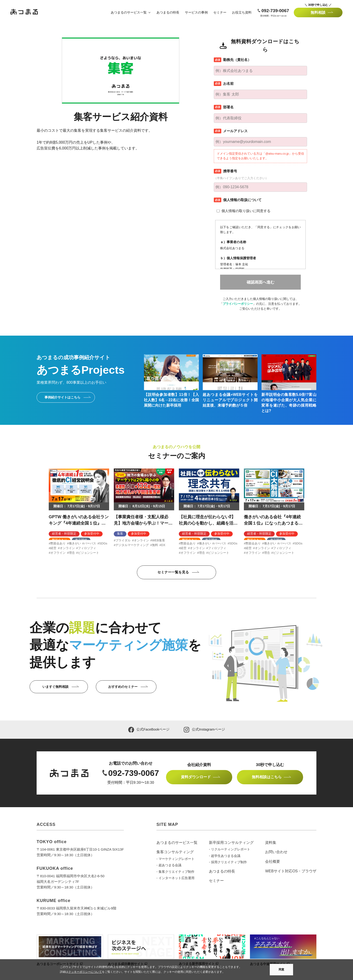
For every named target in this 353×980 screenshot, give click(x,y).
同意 (281, 969)
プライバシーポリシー (238, 304)
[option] (79, 512)
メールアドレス (235, 131)
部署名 (228, 107)
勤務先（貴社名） (237, 60)
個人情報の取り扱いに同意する (246, 211)
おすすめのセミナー (123, 687)
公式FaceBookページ (149, 730)
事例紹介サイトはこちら (62, 397)
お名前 (228, 83)
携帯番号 (230, 171)
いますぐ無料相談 (55, 687)
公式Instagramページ (204, 730)
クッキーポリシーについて (85, 972)
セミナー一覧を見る (173, 572)
